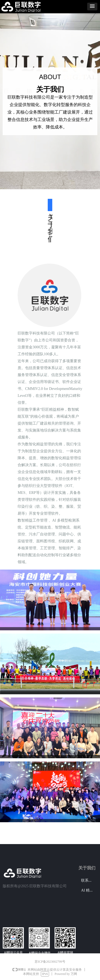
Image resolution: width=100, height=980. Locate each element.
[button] (92, 7)
